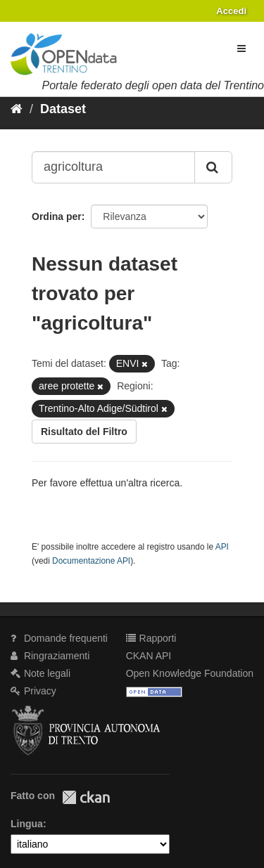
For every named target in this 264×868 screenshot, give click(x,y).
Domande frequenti (59, 638)
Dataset (63, 109)
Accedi (231, 11)
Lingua (27, 824)
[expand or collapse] (241, 48)
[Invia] (213, 167)
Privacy (33, 691)
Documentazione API (91, 561)
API (222, 547)
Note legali (40, 673)
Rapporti (151, 638)
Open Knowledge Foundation (190, 673)
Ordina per (57, 216)
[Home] (17, 109)
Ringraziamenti (50, 656)
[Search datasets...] (113, 167)
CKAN (86, 797)
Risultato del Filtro (84, 432)
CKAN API (149, 656)
